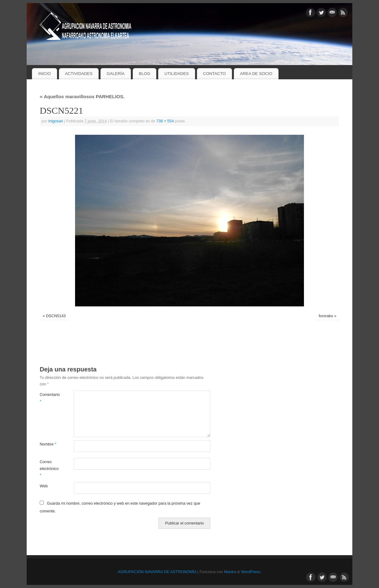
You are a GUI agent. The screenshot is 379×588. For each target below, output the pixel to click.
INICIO (45, 74)
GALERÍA (116, 74)
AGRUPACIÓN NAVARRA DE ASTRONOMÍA (157, 572)
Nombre (48, 444)
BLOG (145, 74)
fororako (326, 316)
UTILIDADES (176, 74)
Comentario (48, 398)
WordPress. (251, 572)
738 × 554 (165, 121)
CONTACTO (214, 74)
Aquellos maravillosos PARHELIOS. (82, 97)
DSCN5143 (56, 316)
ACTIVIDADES (79, 74)
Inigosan (56, 121)
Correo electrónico (48, 469)
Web (44, 486)
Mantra (230, 572)
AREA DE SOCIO (256, 74)
